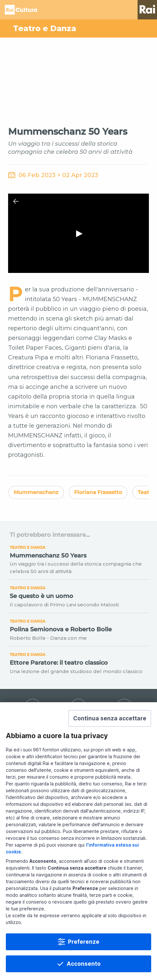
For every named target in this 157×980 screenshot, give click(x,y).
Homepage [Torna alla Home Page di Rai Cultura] (21, 10)
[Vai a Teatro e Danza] (78, 28)
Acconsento (84, 964)
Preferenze (84, 942)
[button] (110, 718)
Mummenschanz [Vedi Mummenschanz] (36, 492)
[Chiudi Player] (16, 201)
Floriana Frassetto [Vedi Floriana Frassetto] (98, 492)
